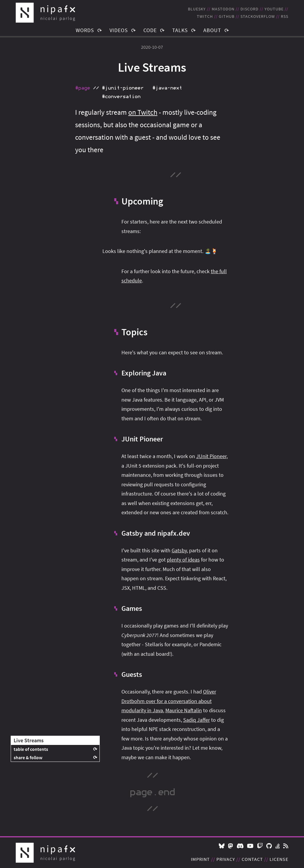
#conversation (121, 97)
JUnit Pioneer (211, 456)
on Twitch (143, 112)
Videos (119, 30)
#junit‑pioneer (123, 88)
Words (85, 30)
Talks (180, 30)
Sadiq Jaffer (197, 720)
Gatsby (179, 550)
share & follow (28, 757)
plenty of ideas (183, 560)
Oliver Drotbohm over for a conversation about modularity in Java (169, 701)
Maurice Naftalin (184, 710)
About (212, 30)
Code (150, 30)
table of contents (31, 749)
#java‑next (167, 88)
